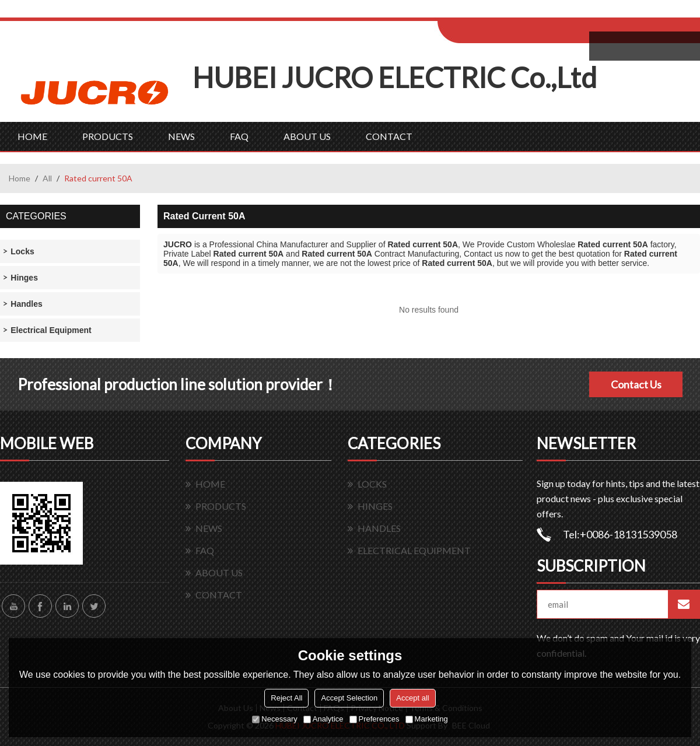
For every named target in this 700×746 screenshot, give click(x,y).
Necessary (274, 719)
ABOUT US (307, 136)
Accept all (412, 698)
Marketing (427, 719)
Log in (510, 13)
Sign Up (535, 13)
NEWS (181, 136)
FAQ (239, 136)
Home (20, 178)
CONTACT (389, 136)
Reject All (286, 698)
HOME (32, 136)
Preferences (374, 719)
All (47, 178)
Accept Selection (349, 698)
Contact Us (636, 384)
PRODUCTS (108, 136)
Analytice (323, 719)
